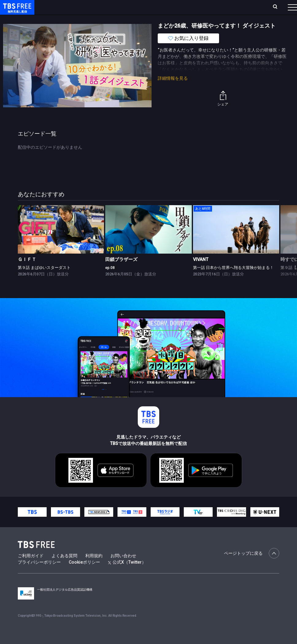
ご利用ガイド (31, 568)
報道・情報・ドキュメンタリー (203, 19)
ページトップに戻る (252, 565)
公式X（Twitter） (127, 574)
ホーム (69, 7)
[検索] (235, 7)
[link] (61, 242)
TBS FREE (16, 11)
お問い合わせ (123, 568)
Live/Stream (145, 7)
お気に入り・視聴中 (183, 7)
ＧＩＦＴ (27, 272)
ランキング (116, 7)
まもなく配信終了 (94, 19)
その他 (243, 19)
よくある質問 (64, 568)
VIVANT (201, 272)
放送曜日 (91, 7)
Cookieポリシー (84, 574)
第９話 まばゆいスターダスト (44, 280)
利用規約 (94, 568)
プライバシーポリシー (39, 574)
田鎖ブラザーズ (121, 272)
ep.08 (110, 280)
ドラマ (124, 19)
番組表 (278, 7)
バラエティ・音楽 (153, 19)
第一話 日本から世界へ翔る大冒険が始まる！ (233, 280)
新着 (67, 19)
